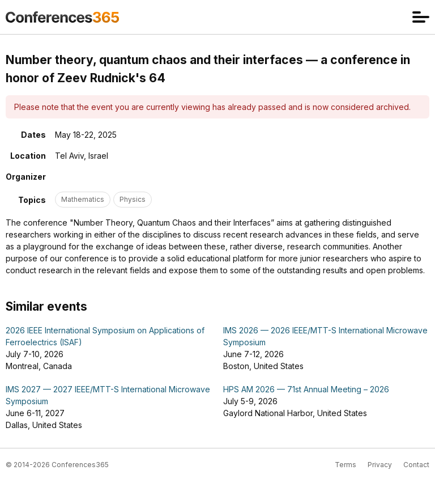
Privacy (380, 465)
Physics (133, 199)
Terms (346, 465)
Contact (416, 465)
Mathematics (83, 199)
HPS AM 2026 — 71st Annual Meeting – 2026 (306, 389)
